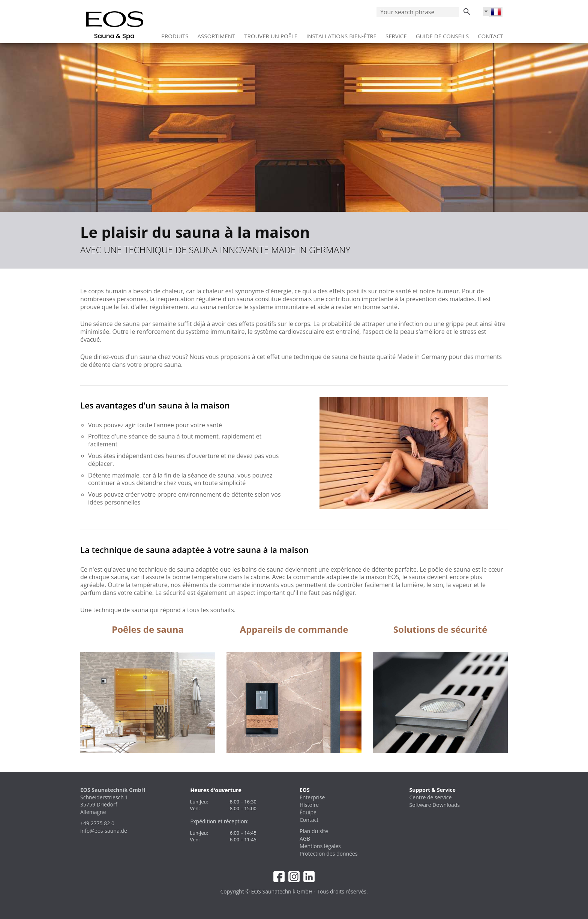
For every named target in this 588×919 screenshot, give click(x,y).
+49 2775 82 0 (97, 823)
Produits (175, 33)
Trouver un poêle (271, 33)
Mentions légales (320, 846)
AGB (305, 839)
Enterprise (312, 797)
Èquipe (308, 812)
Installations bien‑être (341, 33)
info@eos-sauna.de (104, 831)
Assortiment (217, 33)
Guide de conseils (442, 33)
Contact (490, 33)
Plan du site (314, 831)
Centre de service (431, 797)
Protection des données (329, 854)
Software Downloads (435, 805)
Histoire (309, 805)
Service (396, 33)
